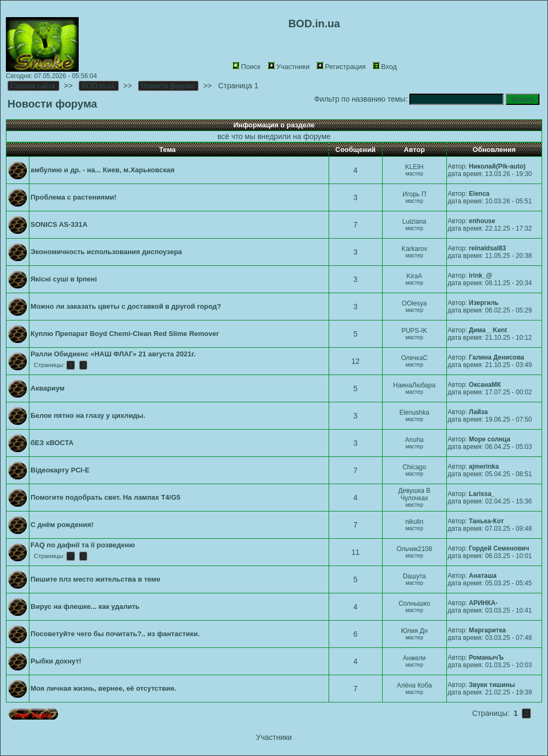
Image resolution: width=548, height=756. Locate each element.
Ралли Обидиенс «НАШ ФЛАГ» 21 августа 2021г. (113, 354)
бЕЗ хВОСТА (52, 443)
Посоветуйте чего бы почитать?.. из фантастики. (115, 634)
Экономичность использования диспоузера (106, 252)
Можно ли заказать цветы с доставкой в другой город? (126, 306)
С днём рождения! (62, 525)
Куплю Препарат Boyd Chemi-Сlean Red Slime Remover (125, 334)
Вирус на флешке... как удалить (85, 606)
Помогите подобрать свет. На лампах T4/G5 (105, 497)
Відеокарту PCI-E (60, 470)
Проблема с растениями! (74, 197)
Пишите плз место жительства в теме (95, 579)
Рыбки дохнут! (56, 661)
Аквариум (48, 388)
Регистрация (341, 67)
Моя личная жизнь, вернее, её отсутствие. (103, 688)
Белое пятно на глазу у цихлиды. (88, 415)
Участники (289, 67)
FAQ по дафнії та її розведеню (83, 545)
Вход (385, 67)
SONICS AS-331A (59, 224)
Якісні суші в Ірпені (64, 279)
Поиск (246, 67)
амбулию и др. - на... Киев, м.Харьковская (102, 170)
